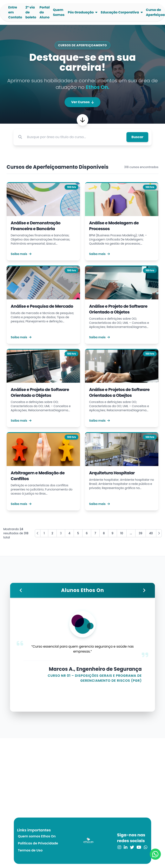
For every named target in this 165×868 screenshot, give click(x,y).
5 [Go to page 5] (78, 533)
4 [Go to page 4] (69, 533)
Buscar (137, 137)
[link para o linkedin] (126, 847)
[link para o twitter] (132, 847)
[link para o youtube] (139, 847)
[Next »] (159, 533)
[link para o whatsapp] (146, 847)
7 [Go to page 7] (95, 533)
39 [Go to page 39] (141, 533)
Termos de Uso (30, 850)
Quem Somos (59, 12)
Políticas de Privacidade (38, 843)
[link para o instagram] (119, 847)
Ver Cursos (82, 102)
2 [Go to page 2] (52, 533)
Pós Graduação (81, 12)
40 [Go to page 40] (151, 533)
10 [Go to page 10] (122, 533)
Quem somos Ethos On (37, 836)
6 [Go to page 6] (87, 533)
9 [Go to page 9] (113, 533)
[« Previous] (38, 533)
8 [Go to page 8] (104, 533)
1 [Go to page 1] (44, 533)
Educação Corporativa (120, 12)
